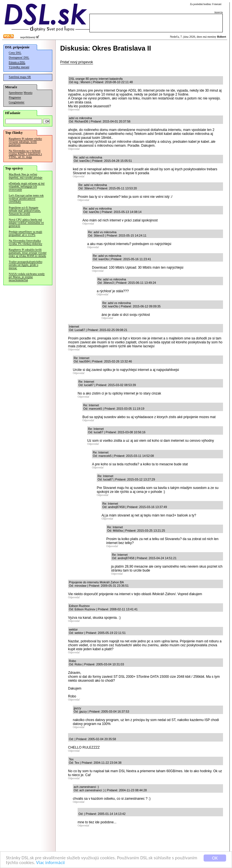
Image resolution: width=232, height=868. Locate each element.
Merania (28, 93)
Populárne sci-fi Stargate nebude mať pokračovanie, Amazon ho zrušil (25, 211)
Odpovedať (74, 110)
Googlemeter (17, 102)
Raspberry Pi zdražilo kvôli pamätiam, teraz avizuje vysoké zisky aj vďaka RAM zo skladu (28, 253)
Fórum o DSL (17, 62)
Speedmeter (16, 93)
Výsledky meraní (19, 67)
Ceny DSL (15, 53)
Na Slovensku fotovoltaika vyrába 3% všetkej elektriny (25, 242)
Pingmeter (15, 97)
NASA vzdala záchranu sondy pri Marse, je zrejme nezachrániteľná (27, 277)
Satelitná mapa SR (20, 77)
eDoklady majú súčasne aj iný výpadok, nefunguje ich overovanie (27, 186)
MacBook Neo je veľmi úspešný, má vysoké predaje (26, 176)
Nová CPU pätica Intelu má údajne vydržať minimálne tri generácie (26, 223)
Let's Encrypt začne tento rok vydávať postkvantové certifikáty (26, 199)
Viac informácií (50, 863)
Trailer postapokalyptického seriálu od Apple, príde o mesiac (25, 265)
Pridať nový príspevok (77, 62)
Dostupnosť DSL (19, 57)
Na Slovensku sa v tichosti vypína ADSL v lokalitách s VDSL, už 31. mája (25, 154)
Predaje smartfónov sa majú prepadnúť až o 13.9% (25, 233)
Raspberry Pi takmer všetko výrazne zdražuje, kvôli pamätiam (25, 142)
